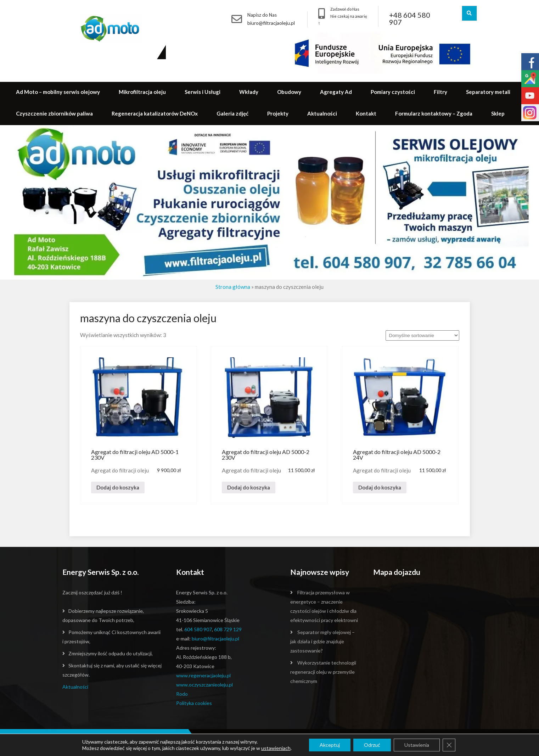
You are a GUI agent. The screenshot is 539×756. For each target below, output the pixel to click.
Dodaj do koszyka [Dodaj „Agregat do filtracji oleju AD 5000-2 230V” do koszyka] (249, 487)
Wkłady (249, 92)
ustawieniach (276, 748)
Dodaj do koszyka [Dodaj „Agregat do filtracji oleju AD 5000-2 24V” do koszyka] (380, 487)
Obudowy (289, 92)
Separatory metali (488, 92)
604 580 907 (198, 629)
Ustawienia (417, 745)
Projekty (278, 113)
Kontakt (366, 113)
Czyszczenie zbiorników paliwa (54, 113)
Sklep (498, 113)
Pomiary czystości (393, 92)
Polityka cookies (194, 703)
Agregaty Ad (336, 92)
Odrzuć (372, 745)
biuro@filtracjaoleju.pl (271, 23)
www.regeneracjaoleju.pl (203, 675)
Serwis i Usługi (203, 92)
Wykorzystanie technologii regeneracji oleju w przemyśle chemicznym (323, 672)
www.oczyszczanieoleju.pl (204, 685)
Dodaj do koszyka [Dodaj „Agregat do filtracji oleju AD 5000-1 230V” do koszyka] (118, 487)
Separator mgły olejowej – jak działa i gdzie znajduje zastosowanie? (322, 641)
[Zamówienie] (422, 335)
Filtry (440, 92)
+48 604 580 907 (410, 18)
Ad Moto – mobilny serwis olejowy (58, 92)
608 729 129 (228, 629)
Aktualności (322, 113)
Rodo (182, 694)
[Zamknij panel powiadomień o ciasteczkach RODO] (449, 745)
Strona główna (233, 287)
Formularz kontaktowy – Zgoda (434, 113)
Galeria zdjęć (232, 113)
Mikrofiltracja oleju (142, 92)
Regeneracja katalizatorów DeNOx (155, 113)
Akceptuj (330, 745)
